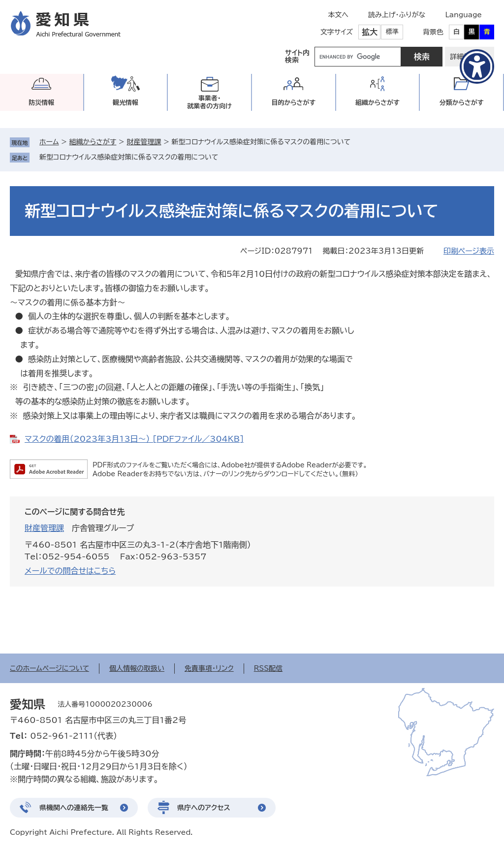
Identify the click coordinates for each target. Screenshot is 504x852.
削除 (225, 157)
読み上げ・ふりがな (397, 15)
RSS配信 (268, 668)
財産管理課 (144, 142)
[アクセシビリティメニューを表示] (477, 66)
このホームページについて (49, 668)
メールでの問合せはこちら (70, 571)
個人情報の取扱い (137, 668)
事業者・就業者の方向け (209, 102)
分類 (462, 103)
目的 (293, 103)
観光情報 (126, 103)
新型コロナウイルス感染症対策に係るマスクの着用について (129, 157)
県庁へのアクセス (204, 808)
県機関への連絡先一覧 (74, 808)
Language (463, 15)
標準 (392, 32)
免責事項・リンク (209, 668)
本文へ (338, 15)
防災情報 (41, 103)
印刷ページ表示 (469, 251)
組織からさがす (93, 142)
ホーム (49, 142)
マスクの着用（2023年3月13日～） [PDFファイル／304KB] (134, 439)
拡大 (370, 32)
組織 (378, 103)
